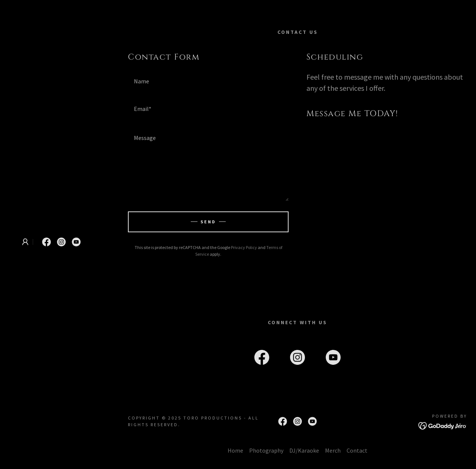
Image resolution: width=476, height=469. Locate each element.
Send (208, 222)
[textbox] (208, 81)
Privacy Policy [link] (244, 247)
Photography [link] (266, 450)
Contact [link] (357, 450)
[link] (46, 242)
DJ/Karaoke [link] (304, 450)
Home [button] (235, 450)
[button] (25, 242)
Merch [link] (333, 450)
